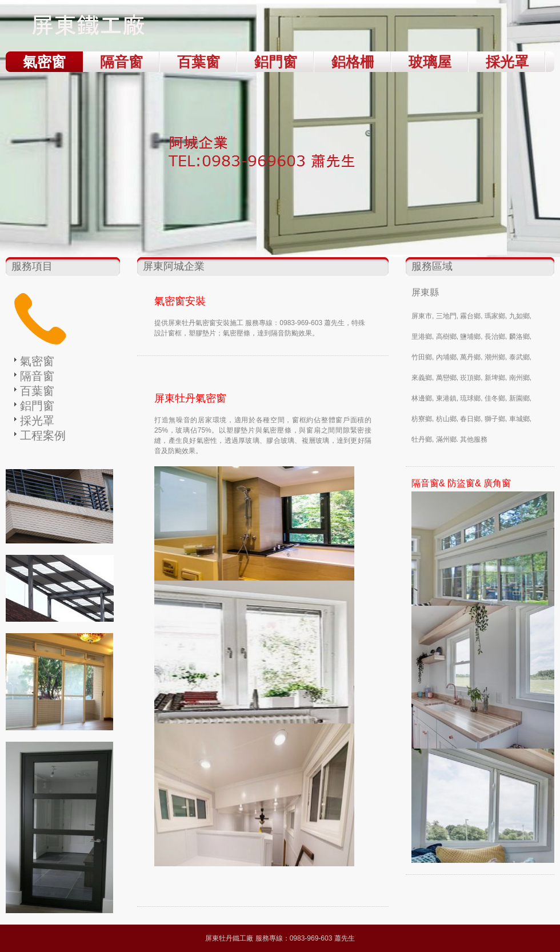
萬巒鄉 (446, 378)
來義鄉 (422, 378)
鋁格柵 (353, 62)
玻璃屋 (430, 62)
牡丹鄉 (422, 439)
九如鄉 (519, 316)
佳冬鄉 (495, 398)
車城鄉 (519, 419)
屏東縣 (425, 292)
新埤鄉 (495, 378)
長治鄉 (495, 337)
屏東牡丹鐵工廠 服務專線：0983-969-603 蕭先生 (280, 938)
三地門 (446, 316)
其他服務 (474, 439)
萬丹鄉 (470, 357)
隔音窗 (121, 62)
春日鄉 (470, 419)
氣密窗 (44, 62)
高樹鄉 (446, 337)
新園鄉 (519, 398)
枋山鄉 (446, 419)
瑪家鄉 (495, 316)
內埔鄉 (446, 357)
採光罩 (507, 62)
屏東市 (422, 316)
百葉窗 (199, 62)
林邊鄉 (422, 398)
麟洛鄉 (519, 337)
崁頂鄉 (470, 378)
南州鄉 (519, 378)
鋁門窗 (276, 62)
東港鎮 (446, 398)
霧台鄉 (470, 316)
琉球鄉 (470, 398)
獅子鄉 (495, 419)
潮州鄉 (495, 357)
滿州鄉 (446, 439)
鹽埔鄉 (470, 337)
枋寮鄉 (422, 419)
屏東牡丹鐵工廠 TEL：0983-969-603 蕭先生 (91, 29)
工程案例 (43, 435)
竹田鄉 (422, 357)
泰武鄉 (519, 357)
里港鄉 (422, 337)
